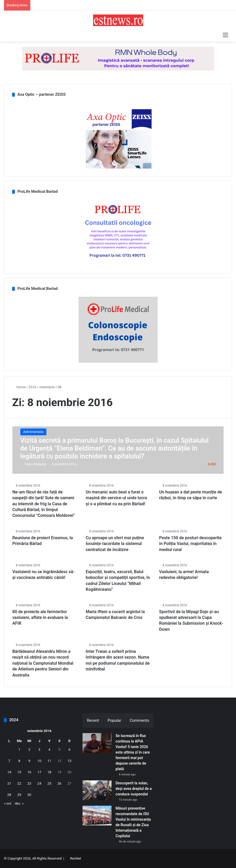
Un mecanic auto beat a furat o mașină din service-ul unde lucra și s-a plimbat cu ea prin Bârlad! (116, 498)
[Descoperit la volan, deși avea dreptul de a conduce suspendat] (97, 790)
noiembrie (47, 387)
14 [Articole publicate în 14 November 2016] (9, 772)
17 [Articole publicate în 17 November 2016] (39, 772)
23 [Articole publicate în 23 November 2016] (29, 783)
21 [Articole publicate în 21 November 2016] (9, 783)
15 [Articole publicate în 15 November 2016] (19, 772)
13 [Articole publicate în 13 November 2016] (69, 761)
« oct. (8, 803)
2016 (33, 387)
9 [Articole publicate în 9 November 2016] (29, 761)
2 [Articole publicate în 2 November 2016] (29, 750)
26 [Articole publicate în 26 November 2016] (59, 783)
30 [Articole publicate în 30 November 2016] (29, 795)
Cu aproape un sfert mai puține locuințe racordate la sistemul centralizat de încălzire (115, 544)
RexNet (76, 858)
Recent (93, 720)
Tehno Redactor (35, 464)
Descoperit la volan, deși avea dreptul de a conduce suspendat (134, 789)
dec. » (19, 803)
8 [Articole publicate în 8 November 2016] (19, 761)
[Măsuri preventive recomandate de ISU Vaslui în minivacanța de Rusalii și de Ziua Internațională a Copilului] (97, 816)
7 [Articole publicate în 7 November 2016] (9, 761)
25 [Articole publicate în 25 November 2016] (49, 783)
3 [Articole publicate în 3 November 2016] (39, 750)
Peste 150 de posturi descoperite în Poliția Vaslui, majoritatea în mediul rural (190, 544)
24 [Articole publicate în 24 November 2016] (39, 783)
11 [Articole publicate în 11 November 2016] (49, 761)
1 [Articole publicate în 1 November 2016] (19, 750)
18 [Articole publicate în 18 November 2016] (49, 772)
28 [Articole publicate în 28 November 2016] (9, 795)
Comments (139, 720)
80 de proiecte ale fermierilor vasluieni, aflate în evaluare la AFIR (40, 618)
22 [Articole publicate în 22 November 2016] (19, 783)
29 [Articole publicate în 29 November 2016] (19, 795)
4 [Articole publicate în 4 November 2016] (49, 750)
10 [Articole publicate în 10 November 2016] (39, 761)
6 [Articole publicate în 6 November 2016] (69, 750)
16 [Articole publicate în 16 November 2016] (29, 772)
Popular (114, 720)
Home (19, 387)
